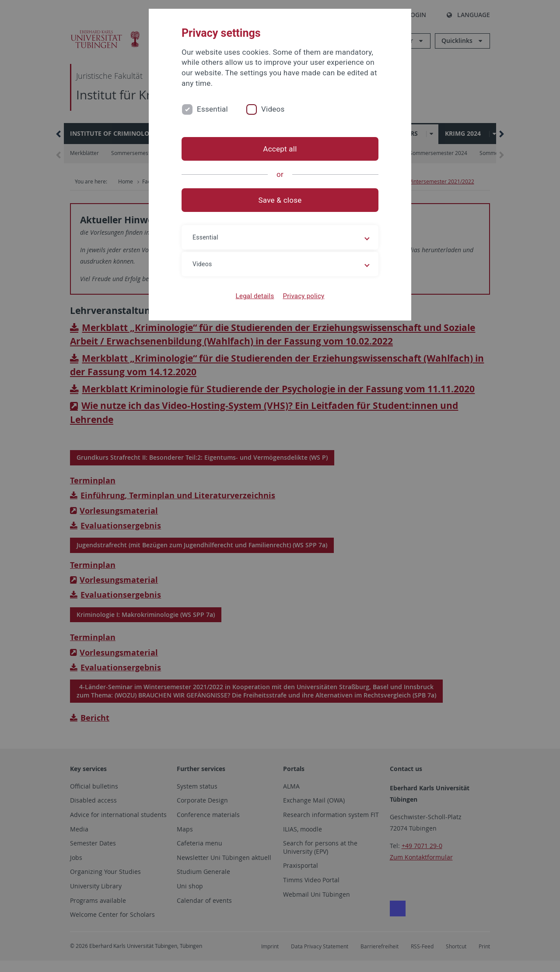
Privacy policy (303, 296)
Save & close (280, 200)
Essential (212, 109)
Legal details (255, 296)
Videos (273, 109)
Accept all (280, 149)
